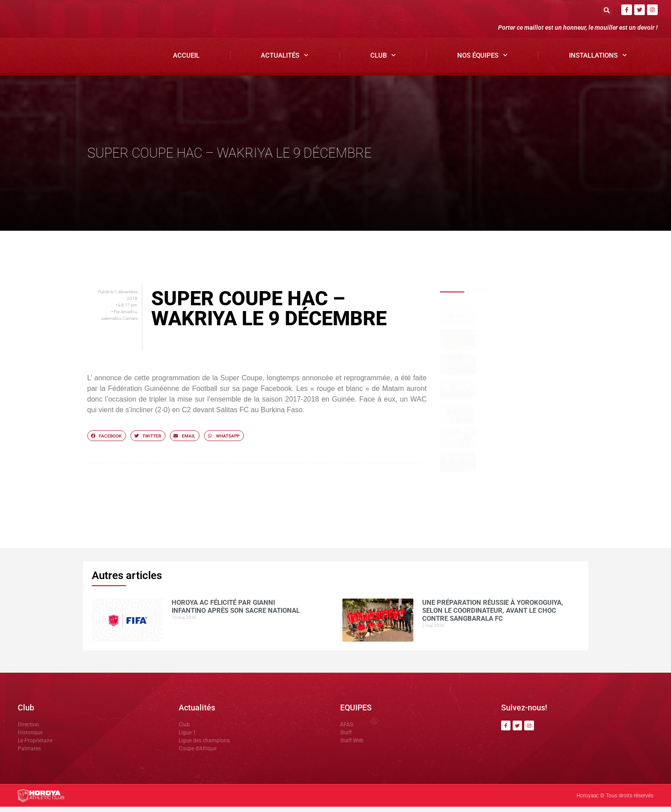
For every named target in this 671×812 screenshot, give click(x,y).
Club (383, 61)
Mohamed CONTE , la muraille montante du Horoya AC (516, 441)
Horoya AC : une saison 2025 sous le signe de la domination (524, 391)
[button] (607, 10)
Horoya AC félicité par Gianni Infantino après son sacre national (525, 318)
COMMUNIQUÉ (494, 462)
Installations (598, 61)
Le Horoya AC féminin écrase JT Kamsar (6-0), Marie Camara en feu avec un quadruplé (528, 370)
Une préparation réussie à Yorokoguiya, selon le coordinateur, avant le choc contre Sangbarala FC (527, 345)
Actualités (285, 61)
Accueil (186, 61)
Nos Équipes (483, 61)
